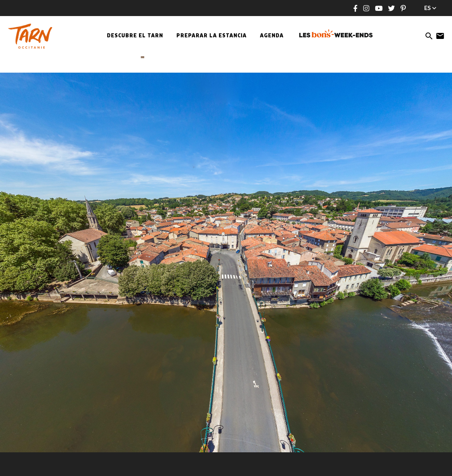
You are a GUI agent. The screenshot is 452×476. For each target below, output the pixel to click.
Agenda (272, 36)
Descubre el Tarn (135, 36)
